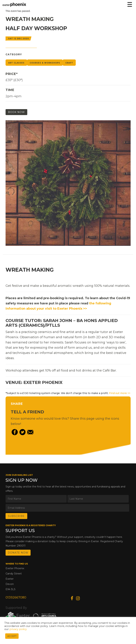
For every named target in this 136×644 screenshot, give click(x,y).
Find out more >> (120, 393)
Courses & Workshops (45, 63)
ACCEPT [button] (12, 636)
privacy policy (18, 629)
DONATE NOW (18, 553)
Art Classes (16, 63)
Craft (69, 63)
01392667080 (16, 597)
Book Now (16, 112)
